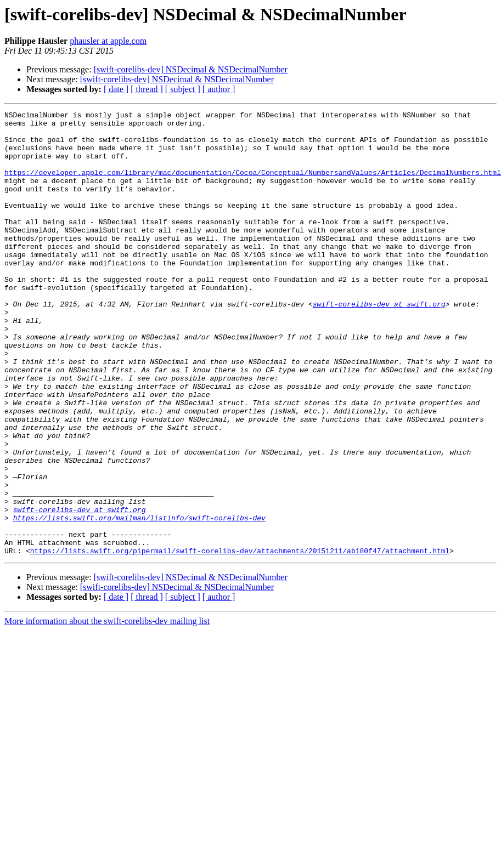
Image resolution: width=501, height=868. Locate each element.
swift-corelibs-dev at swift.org (379, 343)
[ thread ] (147, 89)
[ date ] (116, 89)
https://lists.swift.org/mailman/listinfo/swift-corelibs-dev (139, 600)
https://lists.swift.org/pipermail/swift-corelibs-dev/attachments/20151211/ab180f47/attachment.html (240, 639)
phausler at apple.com (108, 41)
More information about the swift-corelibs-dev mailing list (107, 710)
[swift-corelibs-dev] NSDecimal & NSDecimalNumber (191, 69)
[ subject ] (183, 89)
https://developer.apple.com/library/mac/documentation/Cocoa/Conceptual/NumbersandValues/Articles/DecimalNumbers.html (253, 185)
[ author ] (219, 89)
